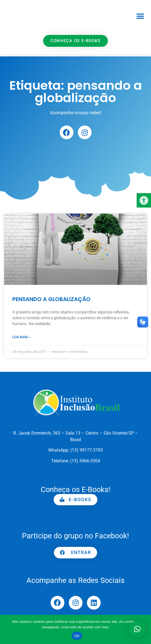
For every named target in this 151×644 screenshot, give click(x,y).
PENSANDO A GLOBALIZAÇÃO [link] (51, 299)
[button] (140, 16)
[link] (144, 200)
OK (77, 636)
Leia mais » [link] (21, 337)
